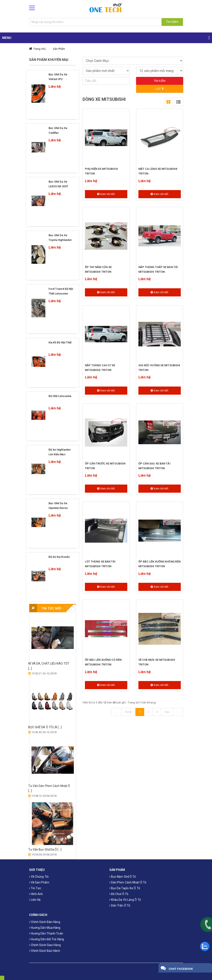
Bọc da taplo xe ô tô (125, 888)
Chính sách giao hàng (45, 945)
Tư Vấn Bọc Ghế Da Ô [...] (45, 850)
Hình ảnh (36, 894)
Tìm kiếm (160, 81)
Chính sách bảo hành (45, 951)
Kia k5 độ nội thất (60, 342)
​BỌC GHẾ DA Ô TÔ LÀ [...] (45, 727)
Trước (128, 712)
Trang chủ (40, 49)
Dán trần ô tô (120, 905)
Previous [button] (66, 609)
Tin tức (35, 888)
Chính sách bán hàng (45, 922)
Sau (167, 712)
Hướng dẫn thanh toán (46, 933)
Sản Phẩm (59, 49)
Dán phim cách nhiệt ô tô (128, 882)
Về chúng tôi (39, 877)
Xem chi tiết (106, 194)
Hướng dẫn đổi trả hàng (47, 939)
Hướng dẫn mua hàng (45, 928)
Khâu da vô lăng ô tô (125, 900)
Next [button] (72, 609)
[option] (53, 737)
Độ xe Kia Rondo (59, 557)
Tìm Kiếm (172, 22)
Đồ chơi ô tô (119, 894)
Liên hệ (35, 900)
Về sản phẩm (39, 882)
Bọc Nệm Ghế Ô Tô (123, 877)
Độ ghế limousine (60, 396)
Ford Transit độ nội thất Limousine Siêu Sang (61, 294)
